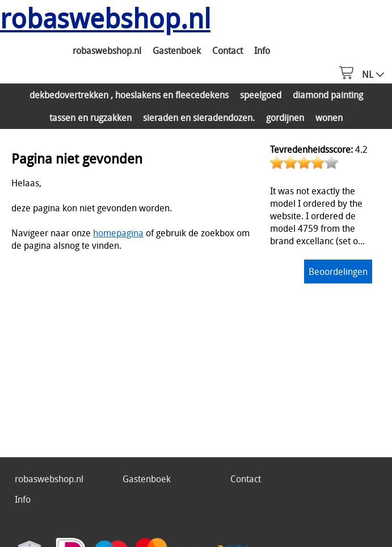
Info (262, 51)
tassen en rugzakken (90, 118)
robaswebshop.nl (107, 51)
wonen (329, 118)
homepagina (118, 233)
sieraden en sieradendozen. (199, 118)
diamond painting (328, 95)
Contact (227, 51)
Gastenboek (177, 51)
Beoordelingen (338, 272)
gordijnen (285, 118)
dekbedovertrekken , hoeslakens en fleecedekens (129, 95)
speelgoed (261, 95)
